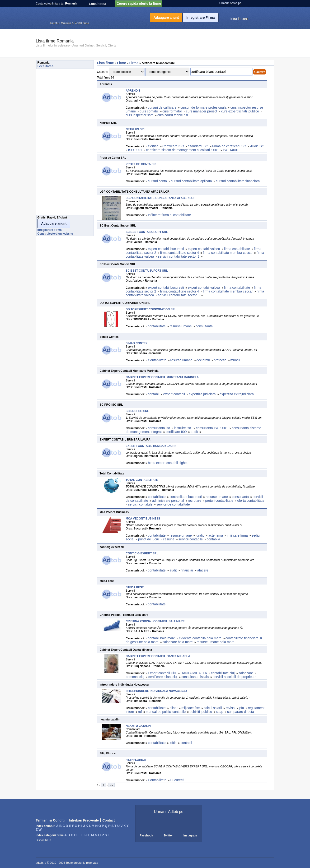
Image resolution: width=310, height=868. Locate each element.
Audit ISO (257, 146)
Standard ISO (198, 146)
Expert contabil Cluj (162, 673)
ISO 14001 (231, 150)
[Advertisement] (55, 143)
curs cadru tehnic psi (173, 115)
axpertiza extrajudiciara (237, 394)
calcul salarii (213, 708)
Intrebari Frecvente (84, 820)
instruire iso (183, 428)
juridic (200, 535)
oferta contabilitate (251, 501)
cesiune (169, 539)
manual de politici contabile (166, 712)
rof (140, 712)
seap (220, 712)
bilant (173, 708)
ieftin (173, 743)
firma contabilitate (237, 249)
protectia (220, 360)
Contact (108, 820)
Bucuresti (177, 780)
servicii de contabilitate (173, 504)
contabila (213, 539)
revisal (230, 708)
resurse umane (181, 326)
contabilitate (157, 326)
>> (112, 785)
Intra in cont (239, 19)
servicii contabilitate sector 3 (179, 256)
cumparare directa (241, 712)
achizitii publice (201, 712)
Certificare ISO (173, 146)
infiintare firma (237, 535)
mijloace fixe (190, 708)
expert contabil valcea (204, 249)
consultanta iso (159, 428)
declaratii (203, 360)
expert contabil (174, 394)
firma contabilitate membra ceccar (228, 253)
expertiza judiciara (202, 394)
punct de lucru (149, 539)
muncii (235, 360)
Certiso (153, 146)
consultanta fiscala (195, 677)
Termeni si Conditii (50, 820)
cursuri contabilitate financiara (238, 181)
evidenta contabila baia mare (200, 638)
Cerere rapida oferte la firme (139, 4)
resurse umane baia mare (216, 642)
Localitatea (97, 4)
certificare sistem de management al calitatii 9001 (182, 150)
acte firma (216, 535)
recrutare (195, 501)
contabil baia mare (161, 638)
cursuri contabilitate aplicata (191, 181)
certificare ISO (176, 432)
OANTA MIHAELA (194, 673)
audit (194, 432)
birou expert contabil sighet (168, 463)
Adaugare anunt (166, 18)
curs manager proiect (202, 111)
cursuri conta (157, 181)
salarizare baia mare (178, 642)
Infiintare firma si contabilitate (169, 215)
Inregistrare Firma (200, 18)
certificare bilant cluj (163, 677)
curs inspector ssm (140, 115)
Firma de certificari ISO (229, 146)
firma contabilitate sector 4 (180, 253)
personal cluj (135, 677)
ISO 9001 (135, 150)
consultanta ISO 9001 (212, 428)
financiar (187, 570)
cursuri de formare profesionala (203, 107)
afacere (203, 570)
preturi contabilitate (219, 501)
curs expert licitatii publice (240, 111)
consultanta (204, 326)
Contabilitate (157, 360)
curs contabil (149, 111)
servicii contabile (140, 504)
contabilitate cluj (223, 673)
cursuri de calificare (162, 107)
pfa (242, 708)
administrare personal (168, 501)
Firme (122, 63)
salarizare (246, 673)
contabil (154, 394)
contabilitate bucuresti (186, 497)
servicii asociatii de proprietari (235, 677)
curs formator (172, 111)
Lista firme (106, 63)
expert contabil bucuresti (166, 249)
